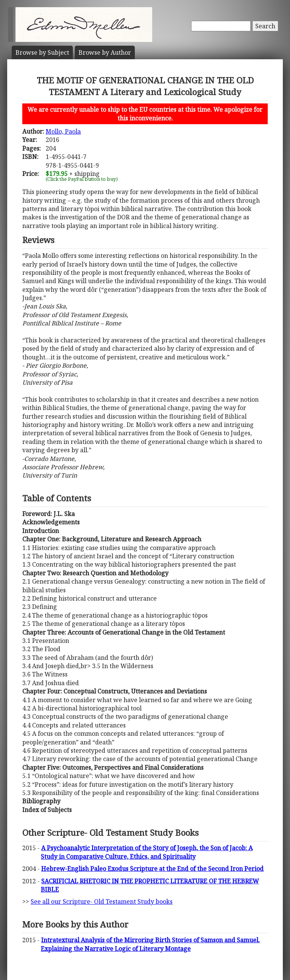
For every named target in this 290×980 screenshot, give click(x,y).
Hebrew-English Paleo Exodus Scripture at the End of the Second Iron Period (152, 869)
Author (105, 52)
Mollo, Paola (63, 131)
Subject (42, 52)
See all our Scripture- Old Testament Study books (102, 901)
